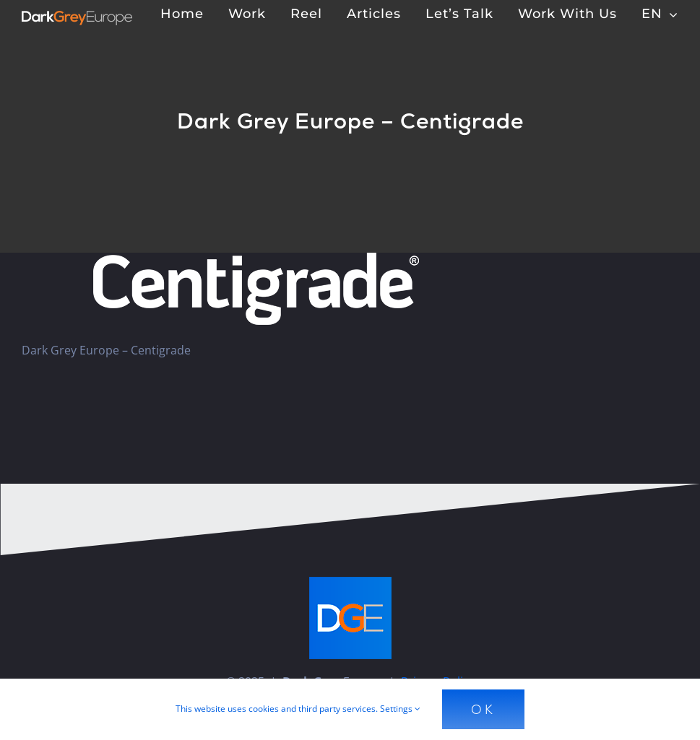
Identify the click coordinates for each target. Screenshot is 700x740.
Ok (483, 709)
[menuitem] (660, 13)
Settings (400, 709)
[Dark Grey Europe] (77, 17)
